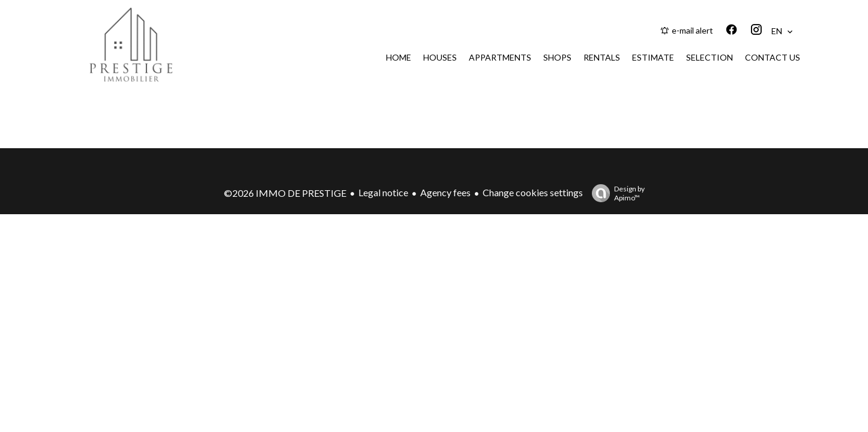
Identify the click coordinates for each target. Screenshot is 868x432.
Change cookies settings (533, 192)
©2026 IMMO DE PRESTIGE (285, 193)
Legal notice (383, 192)
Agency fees (445, 192)
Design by (615, 193)
